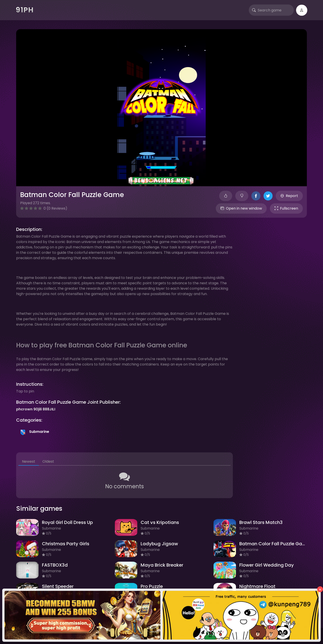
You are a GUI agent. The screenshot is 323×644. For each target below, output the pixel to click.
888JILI (49, 409)
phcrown (24, 409)
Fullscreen (286, 208)
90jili (38, 409)
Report (289, 196)
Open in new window (241, 208)
